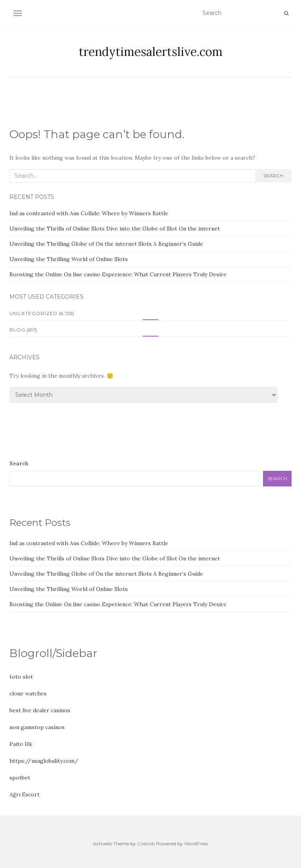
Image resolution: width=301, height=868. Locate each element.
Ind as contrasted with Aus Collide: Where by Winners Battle (89, 213)
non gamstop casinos (37, 727)
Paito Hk (21, 744)
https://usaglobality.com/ (44, 761)
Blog (17, 330)
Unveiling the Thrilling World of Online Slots (69, 259)
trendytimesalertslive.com (151, 52)
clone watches (28, 693)
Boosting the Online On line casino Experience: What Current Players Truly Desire (118, 274)
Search (273, 176)
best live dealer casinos (40, 710)
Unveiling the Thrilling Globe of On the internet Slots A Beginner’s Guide (106, 244)
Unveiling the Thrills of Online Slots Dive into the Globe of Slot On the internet (115, 229)
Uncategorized (34, 313)
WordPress (196, 844)
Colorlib (146, 844)
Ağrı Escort (24, 794)
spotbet (20, 778)
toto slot (21, 677)
